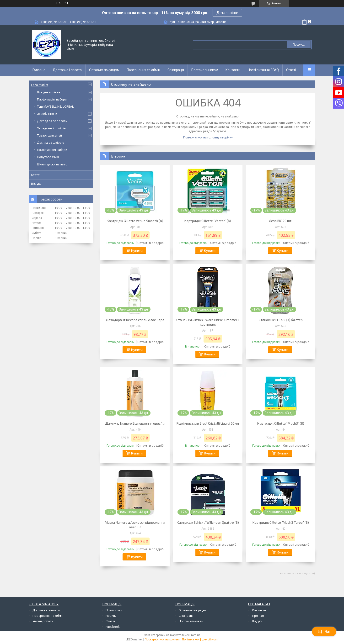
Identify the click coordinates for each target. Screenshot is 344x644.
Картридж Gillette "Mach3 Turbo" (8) (281, 522)
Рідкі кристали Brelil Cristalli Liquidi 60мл (208, 423)
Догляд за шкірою (51, 143)
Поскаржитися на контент (162, 639)
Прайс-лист (114, 610)
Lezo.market (40, 85)
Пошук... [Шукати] (298, 45)
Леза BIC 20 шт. (281, 221)
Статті (291, 70)
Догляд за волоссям (52, 121)
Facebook (113, 627)
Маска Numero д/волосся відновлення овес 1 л (135, 525)
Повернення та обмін (143, 70)
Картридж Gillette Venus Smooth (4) (135, 221)
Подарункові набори (52, 150)
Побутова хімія (48, 157)
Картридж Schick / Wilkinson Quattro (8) (208, 522)
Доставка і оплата (67, 70)
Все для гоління (48, 92)
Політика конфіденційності (200, 639)
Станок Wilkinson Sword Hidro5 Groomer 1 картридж (208, 322)
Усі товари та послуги (295, 573)
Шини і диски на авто (52, 164)
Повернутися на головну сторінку (208, 137)
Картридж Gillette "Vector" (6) (208, 221)
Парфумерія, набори (52, 99)
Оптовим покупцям (104, 70)
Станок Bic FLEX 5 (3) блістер (281, 320)
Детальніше (227, 13)
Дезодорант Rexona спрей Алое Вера (135, 320)
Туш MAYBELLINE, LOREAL (55, 107)
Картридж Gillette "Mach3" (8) (281, 423)
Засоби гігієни (47, 114)
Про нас (258, 616)
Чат (324, 632)
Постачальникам (205, 70)
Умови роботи (43, 621)
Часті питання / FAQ (263, 70)
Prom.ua (195, 635)
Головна (39, 70)
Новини (111, 616)
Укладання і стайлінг (52, 128)
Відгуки (36, 184)
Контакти (233, 70)
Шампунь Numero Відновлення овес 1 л (135, 423)
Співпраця (176, 70)
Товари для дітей (49, 135)
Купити (137, 251)
